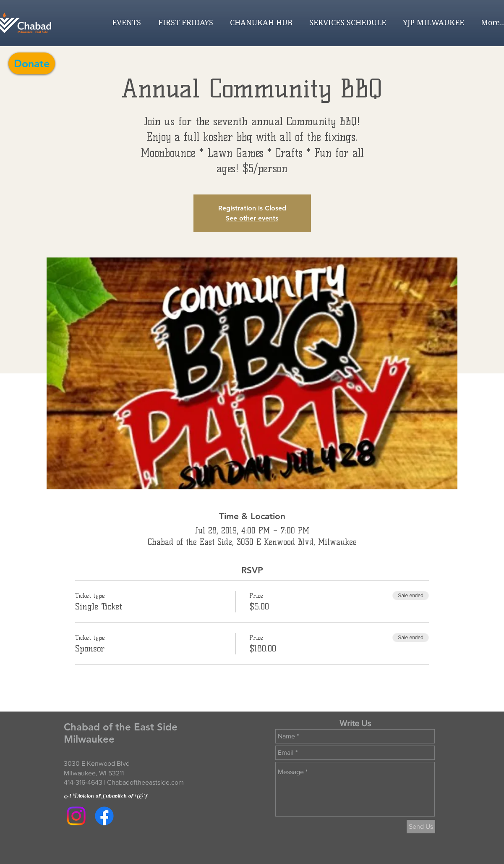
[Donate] (32, 63)
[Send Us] (421, 827)
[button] (124, 23)
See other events (252, 218)
